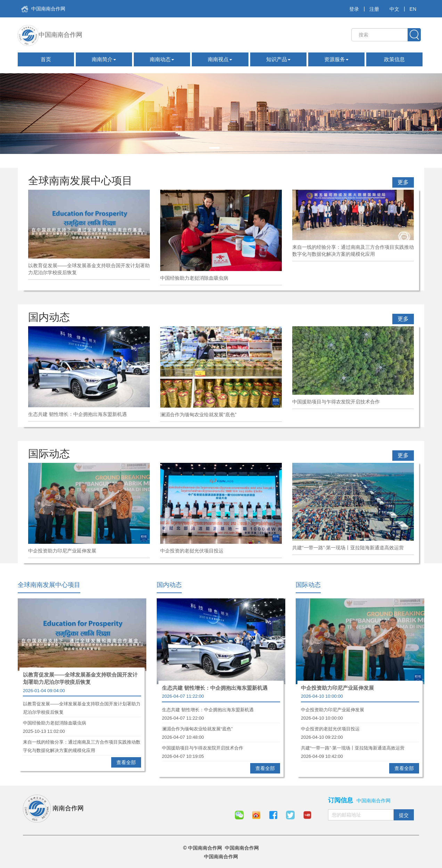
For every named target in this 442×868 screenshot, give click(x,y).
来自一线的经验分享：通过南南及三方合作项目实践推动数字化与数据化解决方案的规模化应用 (82, 743)
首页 (46, 59)
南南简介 (104, 59)
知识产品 (278, 59)
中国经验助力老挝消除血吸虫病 (82, 724)
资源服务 (336, 59)
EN (413, 9)
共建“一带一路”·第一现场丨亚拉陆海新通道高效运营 (360, 749)
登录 (354, 9)
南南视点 (220, 59)
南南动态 (162, 59)
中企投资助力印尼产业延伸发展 (337, 688)
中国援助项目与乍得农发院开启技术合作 (221, 749)
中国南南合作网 (43, 9)
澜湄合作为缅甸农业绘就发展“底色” (221, 730)
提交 (404, 815)
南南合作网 (53, 809)
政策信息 (394, 59)
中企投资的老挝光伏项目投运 (360, 730)
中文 (394, 9)
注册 (374, 9)
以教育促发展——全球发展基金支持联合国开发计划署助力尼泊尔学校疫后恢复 (80, 678)
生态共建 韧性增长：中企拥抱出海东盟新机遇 (215, 688)
